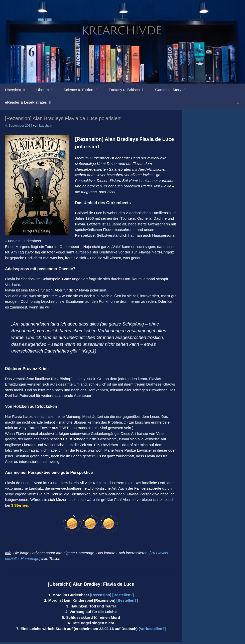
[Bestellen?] (123, 595)
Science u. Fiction (84, 90)
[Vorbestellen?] (152, 629)
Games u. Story (174, 90)
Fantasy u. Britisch (129, 90)
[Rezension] (101, 595)
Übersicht (18, 90)
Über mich (45, 90)
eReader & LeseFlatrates (31, 102)
